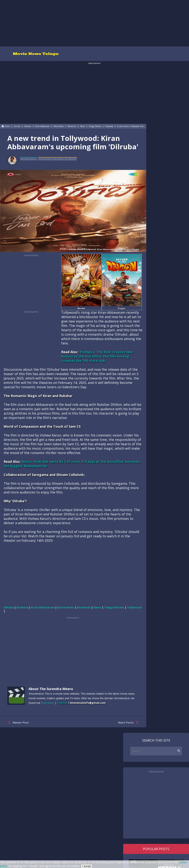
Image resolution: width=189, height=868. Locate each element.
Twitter (62, 703)
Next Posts (129, 723)
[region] (94, 23)
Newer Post (18, 723)
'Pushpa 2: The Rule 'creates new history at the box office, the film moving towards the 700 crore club (97, 356)
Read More (48, 703)
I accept (87, 866)
